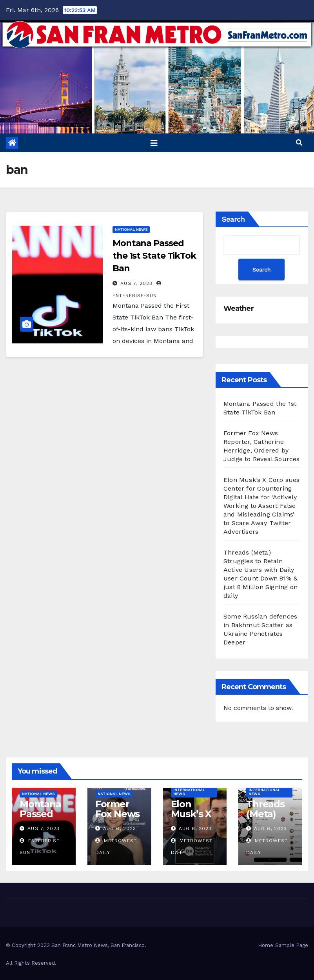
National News (131, 229)
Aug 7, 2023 (136, 283)
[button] (299, 143)
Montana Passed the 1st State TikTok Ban (154, 256)
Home (266, 945)
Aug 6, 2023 (120, 829)
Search (233, 219)
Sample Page (292, 945)
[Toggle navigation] (154, 143)
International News (189, 792)
